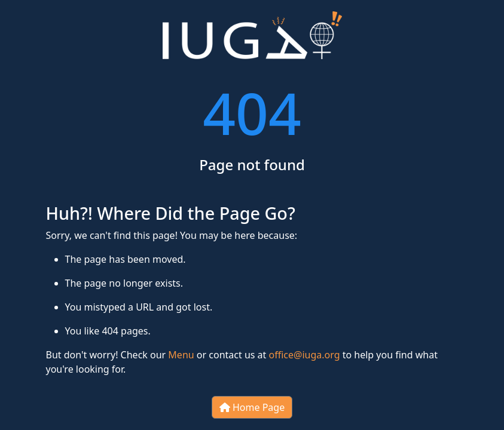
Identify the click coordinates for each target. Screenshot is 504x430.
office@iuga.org (305, 355)
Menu (181, 355)
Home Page (252, 407)
